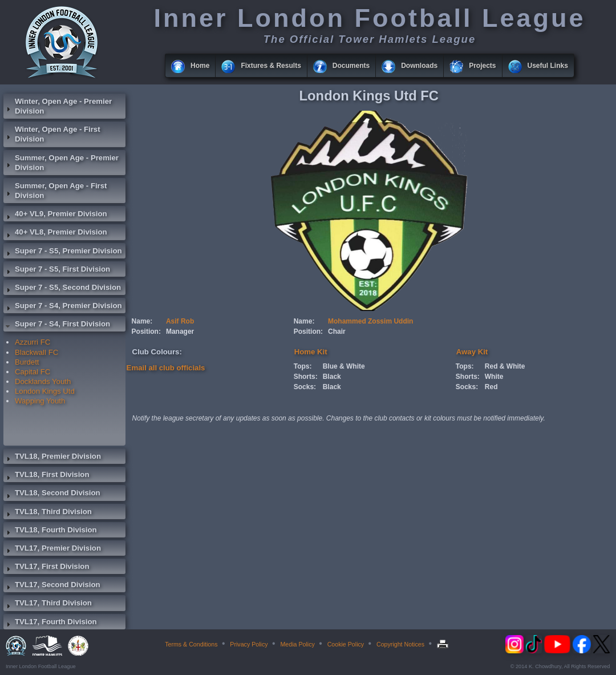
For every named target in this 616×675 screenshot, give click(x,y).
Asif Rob (180, 321)
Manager (180, 332)
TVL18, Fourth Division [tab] (50, 531)
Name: (142, 321)
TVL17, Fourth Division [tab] (50, 623)
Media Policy (297, 644)
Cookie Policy (346, 644)
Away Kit (472, 352)
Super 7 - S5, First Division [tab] (57, 270)
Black (332, 377)
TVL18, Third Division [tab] (48, 513)
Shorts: (306, 377)
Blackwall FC (37, 352)
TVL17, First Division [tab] (46, 568)
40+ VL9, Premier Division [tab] (55, 215)
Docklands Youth (43, 381)
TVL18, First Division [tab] (46, 476)
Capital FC (33, 372)
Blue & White (344, 366)
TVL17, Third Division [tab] (48, 604)
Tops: (303, 366)
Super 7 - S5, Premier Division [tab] (63, 252)
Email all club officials (166, 368)
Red (491, 387)
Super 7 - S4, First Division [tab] (57, 325)
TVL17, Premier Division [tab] (52, 549)
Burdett (27, 362)
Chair (337, 332)
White (494, 377)
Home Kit (311, 352)
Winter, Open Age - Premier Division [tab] (58, 106)
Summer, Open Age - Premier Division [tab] (61, 163)
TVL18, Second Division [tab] (52, 494)
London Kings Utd (45, 391)
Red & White (505, 366)
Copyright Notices (400, 644)
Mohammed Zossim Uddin (370, 321)
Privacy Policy (249, 644)
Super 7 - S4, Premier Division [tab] (63, 307)
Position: (146, 332)
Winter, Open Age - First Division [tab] (52, 134)
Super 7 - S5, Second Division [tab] (62, 289)
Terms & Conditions (191, 644)
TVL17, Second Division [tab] (52, 586)
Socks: (305, 387)
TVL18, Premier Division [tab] (52, 458)
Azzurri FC (33, 342)
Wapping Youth (40, 401)
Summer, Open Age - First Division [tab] (55, 191)
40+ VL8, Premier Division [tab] (55, 233)
